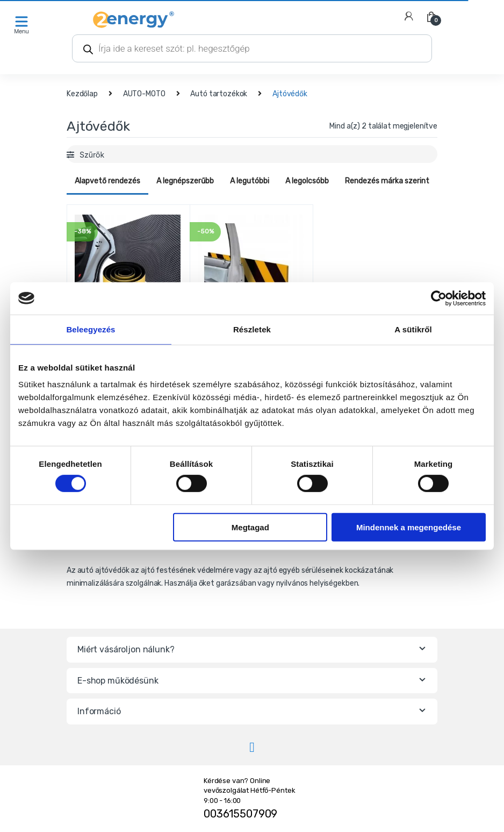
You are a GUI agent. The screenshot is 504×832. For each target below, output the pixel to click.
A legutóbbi (250, 181)
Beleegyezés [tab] (91, 329)
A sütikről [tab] (413, 329)
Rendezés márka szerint (387, 181)
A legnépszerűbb (185, 181)
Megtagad (250, 527)
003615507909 (240, 814)
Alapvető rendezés (107, 181)
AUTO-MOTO (144, 94)
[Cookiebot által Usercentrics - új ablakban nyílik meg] (439, 298)
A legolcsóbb (307, 181)
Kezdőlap (82, 94)
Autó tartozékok (219, 94)
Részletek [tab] (252, 329)
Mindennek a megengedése (409, 527)
